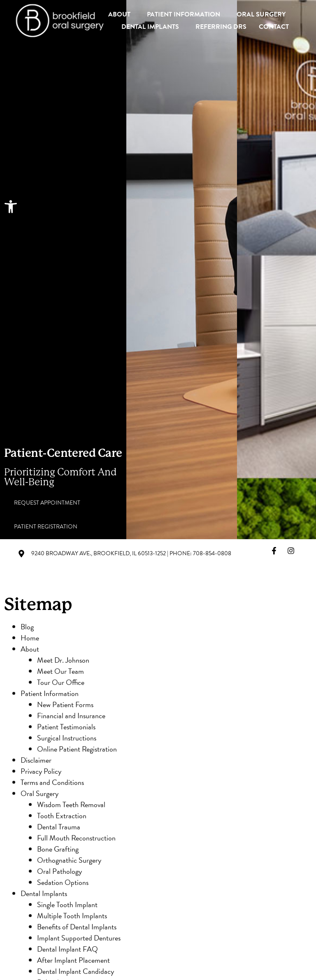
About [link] (121, 14)
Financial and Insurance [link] (71, 716)
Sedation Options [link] (63, 882)
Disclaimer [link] (36, 760)
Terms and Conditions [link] (52, 782)
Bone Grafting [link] (58, 849)
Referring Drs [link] (221, 27)
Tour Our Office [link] (61, 682)
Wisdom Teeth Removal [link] (71, 804)
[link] (11, 207)
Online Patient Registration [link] (77, 749)
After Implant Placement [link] (73, 960)
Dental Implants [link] (152, 27)
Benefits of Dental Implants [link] (77, 927)
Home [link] (30, 638)
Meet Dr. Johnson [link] (63, 660)
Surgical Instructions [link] (67, 738)
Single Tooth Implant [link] (67, 904)
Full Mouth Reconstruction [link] (76, 838)
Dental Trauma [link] (59, 827)
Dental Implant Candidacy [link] (76, 971)
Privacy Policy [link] (41, 771)
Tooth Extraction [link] (62, 816)
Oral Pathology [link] (59, 871)
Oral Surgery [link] (263, 14)
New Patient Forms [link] (65, 704)
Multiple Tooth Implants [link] (72, 916)
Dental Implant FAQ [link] (67, 949)
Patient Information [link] (186, 14)
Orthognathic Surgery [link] (69, 860)
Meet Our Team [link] (60, 671)
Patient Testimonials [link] (66, 727)
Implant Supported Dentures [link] (79, 938)
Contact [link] (274, 27)
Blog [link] (27, 627)
